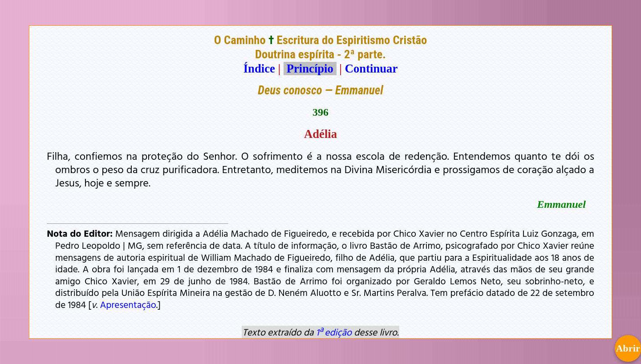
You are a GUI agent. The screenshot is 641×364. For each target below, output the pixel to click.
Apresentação (128, 304)
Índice (259, 69)
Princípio (310, 69)
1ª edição (334, 332)
